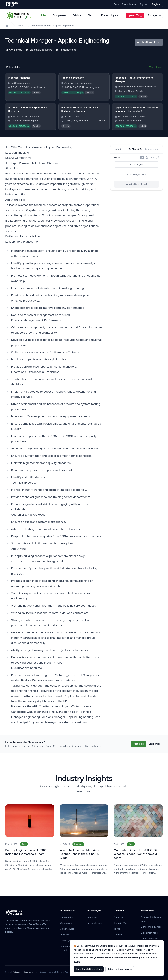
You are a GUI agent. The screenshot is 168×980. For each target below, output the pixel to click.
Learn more (156, 744)
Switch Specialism (125, 4)
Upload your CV (68, 941)
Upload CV (135, 15)
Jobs (43, 15)
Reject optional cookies (120, 969)
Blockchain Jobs (149, 933)
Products (78, 844)
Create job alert (137, 174)
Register (156, 4)
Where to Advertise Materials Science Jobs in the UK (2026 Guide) (79, 854)
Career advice (67, 929)
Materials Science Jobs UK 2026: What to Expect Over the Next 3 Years (136, 854)
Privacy (118, 929)
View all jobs (156, 67)
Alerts (91, 15)
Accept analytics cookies (89, 969)
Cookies (118, 935)
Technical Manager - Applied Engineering (53, 26)
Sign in (143, 4)
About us (119, 917)
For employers (110, 15)
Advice (77, 15)
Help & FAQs (121, 923)
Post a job (154, 15)
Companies (59, 15)
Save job (136, 164)
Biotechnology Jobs (151, 927)
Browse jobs (66, 917)
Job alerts (65, 935)
